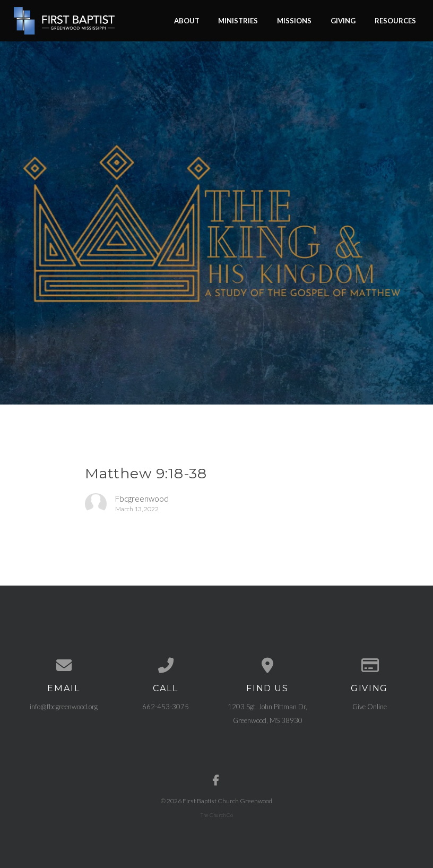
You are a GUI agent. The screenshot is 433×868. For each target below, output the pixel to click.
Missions (294, 20)
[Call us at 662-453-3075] (166, 665)
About (187, 20)
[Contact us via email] (64, 665)
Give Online (370, 707)
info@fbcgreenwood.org (64, 707)
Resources (395, 20)
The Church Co (217, 815)
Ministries (238, 20)
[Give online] (369, 665)
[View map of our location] (267, 665)
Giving (343, 20)
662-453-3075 (166, 707)
